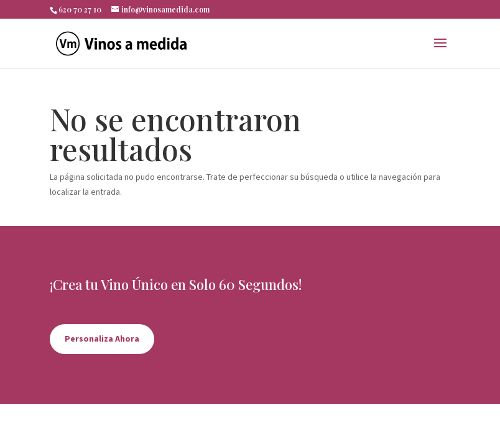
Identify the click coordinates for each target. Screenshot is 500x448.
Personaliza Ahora (102, 338)
